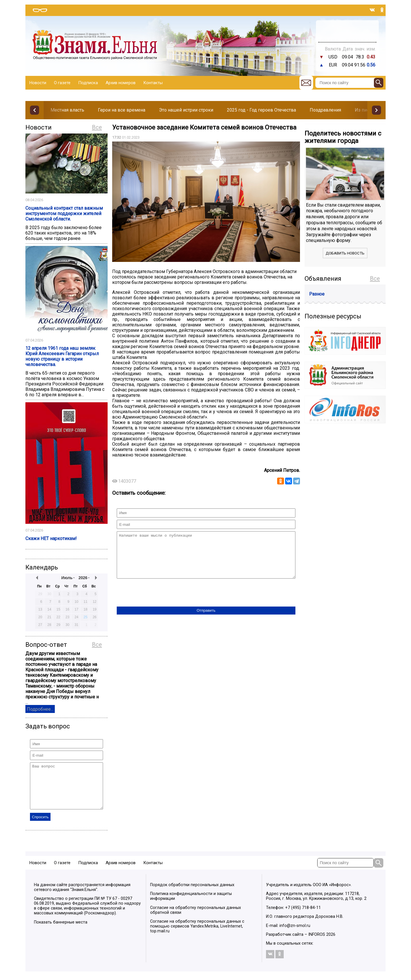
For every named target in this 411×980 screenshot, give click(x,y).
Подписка (88, 83)
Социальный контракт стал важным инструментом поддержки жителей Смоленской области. (64, 214)
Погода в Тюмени (347, 34)
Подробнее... (40, 709)
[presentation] (160, 602)
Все (97, 127)
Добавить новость (345, 253)
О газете (62, 83)
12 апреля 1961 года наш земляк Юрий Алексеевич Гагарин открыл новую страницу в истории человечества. (62, 356)
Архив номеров (121, 83)
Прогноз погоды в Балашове (347, 29)
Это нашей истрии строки (186, 110)
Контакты (153, 83)
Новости (38, 83)
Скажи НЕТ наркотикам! (51, 539)
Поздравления (325, 110)
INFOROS (317, 943)
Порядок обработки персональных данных (192, 893)
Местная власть (67, 110)
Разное (317, 294)
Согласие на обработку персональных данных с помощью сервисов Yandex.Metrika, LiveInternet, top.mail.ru (197, 935)
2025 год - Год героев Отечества (261, 110)
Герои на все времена (122, 110)
